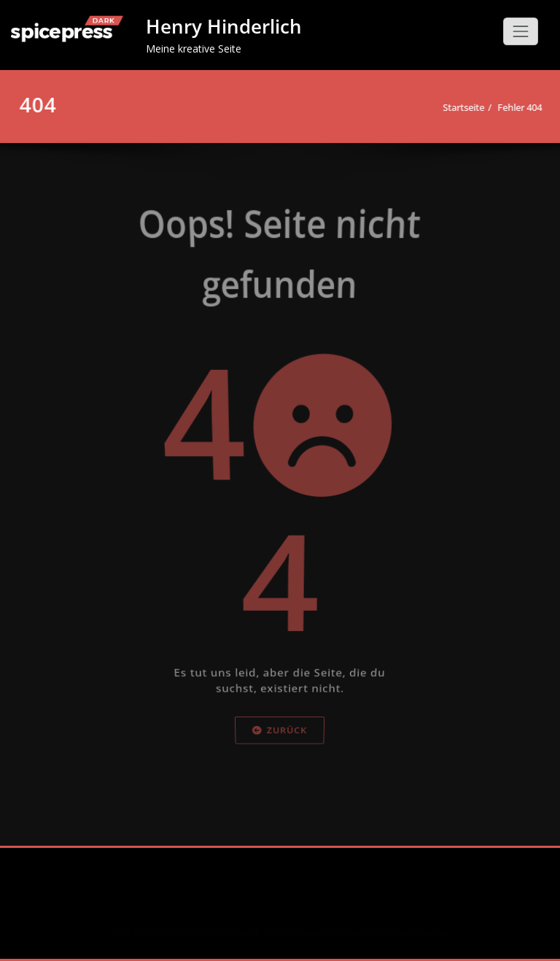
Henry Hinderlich (224, 26)
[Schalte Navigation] (521, 31)
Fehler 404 (516, 107)
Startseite (460, 107)
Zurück (280, 773)
